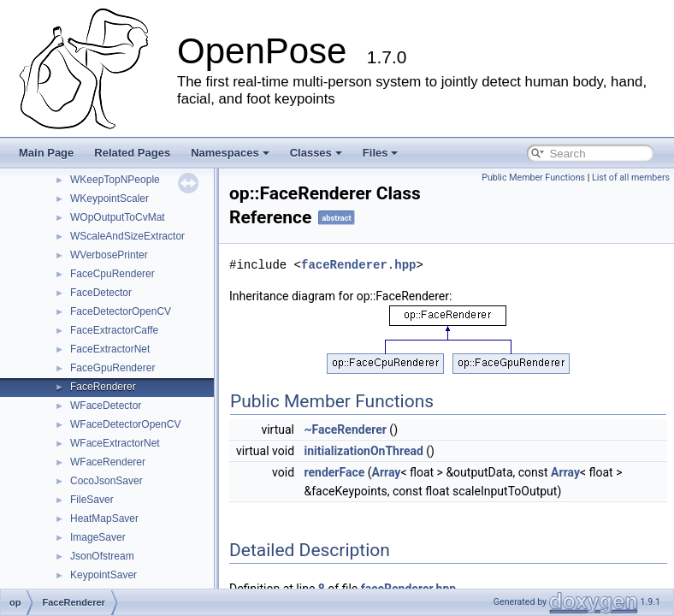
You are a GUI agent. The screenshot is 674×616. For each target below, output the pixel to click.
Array (387, 472)
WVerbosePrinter (109, 255)
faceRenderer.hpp (358, 265)
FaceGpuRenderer (112, 368)
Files (381, 153)
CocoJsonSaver (106, 481)
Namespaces (230, 153)
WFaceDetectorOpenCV (125, 424)
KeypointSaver (103, 575)
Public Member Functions (533, 178)
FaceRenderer (103, 387)
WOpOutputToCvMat (118, 217)
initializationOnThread (364, 451)
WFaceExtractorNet (115, 443)
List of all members (631, 178)
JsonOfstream (102, 556)
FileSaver (92, 500)
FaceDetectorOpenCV (121, 311)
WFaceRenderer (108, 462)
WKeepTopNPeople (115, 180)
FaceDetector (101, 293)
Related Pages (132, 153)
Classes (316, 153)
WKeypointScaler (109, 198)
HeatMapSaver (104, 518)
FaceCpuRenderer (112, 274)
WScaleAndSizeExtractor (127, 236)
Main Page (46, 153)
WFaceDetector (106, 406)
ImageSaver (98, 537)
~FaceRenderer (346, 429)
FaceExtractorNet (110, 349)
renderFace (335, 472)
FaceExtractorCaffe (114, 330)
